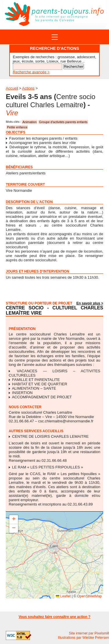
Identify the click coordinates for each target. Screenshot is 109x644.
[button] (14, 520)
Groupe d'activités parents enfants (63, 122)
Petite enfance (17, 127)
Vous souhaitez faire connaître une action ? (54, 617)
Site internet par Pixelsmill (89, 633)
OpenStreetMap (89, 596)
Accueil (12, 88)
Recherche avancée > (31, 72)
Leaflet (63, 596)
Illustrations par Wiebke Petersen (83, 638)
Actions (28, 88)
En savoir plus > (90, 303)
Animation (30, 122)
